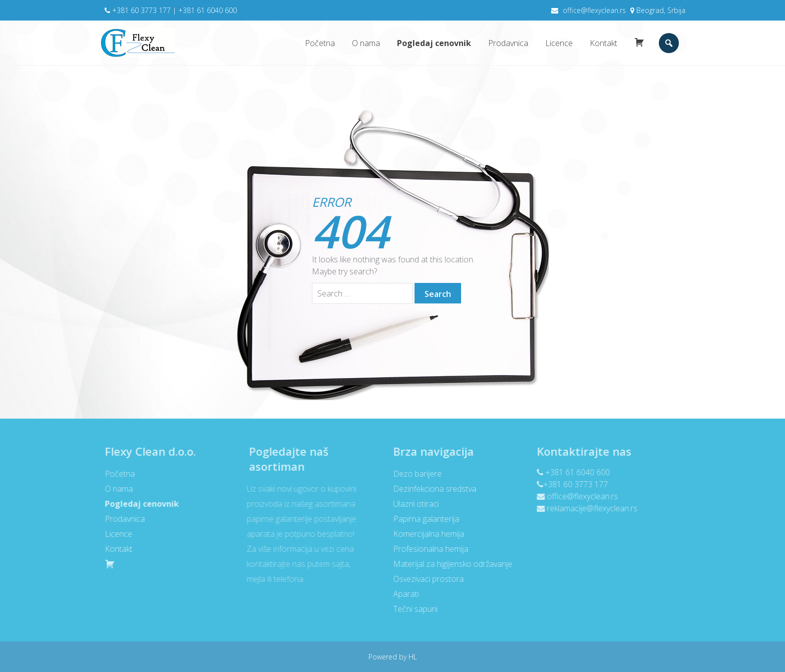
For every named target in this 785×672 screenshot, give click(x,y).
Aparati (403, 594)
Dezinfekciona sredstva (432, 489)
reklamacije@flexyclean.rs (590, 508)
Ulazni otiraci (413, 504)
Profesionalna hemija (428, 549)
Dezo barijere (414, 474)
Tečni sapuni (412, 609)
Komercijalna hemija (426, 534)
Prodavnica (508, 43)
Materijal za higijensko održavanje (450, 564)
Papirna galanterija (423, 519)
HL (412, 657)
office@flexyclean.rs (594, 10)
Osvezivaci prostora (425, 579)
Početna (320, 43)
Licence (559, 43)
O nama (366, 43)
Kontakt (604, 43)
